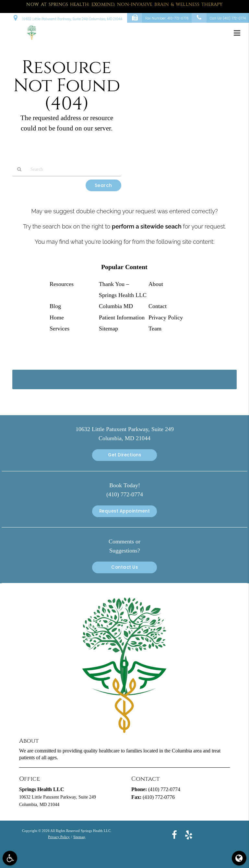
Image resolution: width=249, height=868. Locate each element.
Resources (62, 284)
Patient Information (122, 317)
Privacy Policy (166, 317)
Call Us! (219, 18)
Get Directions (124, 455)
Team (155, 329)
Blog (55, 306)
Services (59, 329)
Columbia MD (116, 306)
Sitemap (108, 329)
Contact (158, 306)
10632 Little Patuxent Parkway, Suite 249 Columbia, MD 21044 (68, 18)
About (156, 284)
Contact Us (124, 567)
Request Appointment (125, 511)
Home (57, 317)
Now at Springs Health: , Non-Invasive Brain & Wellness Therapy (124, 5)
